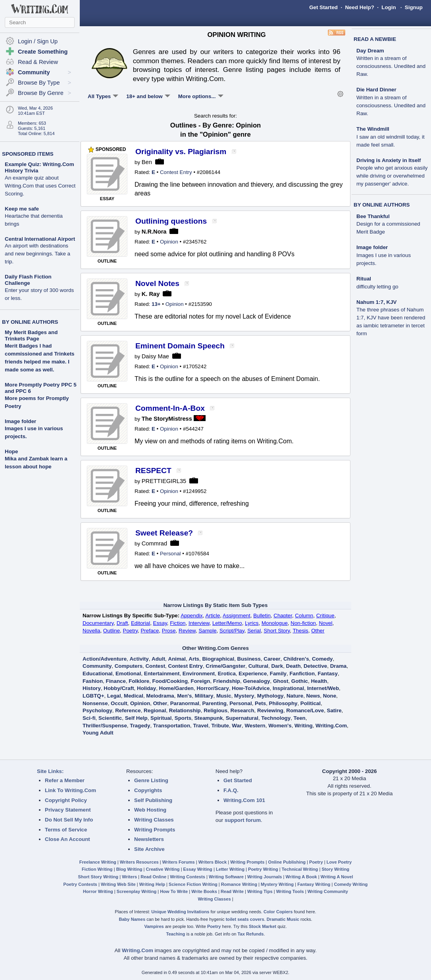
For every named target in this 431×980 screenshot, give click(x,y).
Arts (194, 659)
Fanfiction (302, 674)
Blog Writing (129, 869)
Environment (199, 674)
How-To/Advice (251, 688)
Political (311, 703)
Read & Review (38, 62)
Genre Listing (151, 780)
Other (318, 631)
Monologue (275, 623)
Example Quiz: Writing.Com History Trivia (40, 179)
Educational (98, 674)
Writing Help (152, 884)
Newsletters (149, 839)
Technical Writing (300, 869)
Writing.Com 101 (244, 800)
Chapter (283, 616)
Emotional (128, 674)
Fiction (178, 623)
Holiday (146, 688)
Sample (207, 631)
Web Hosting (150, 810)
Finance (116, 681)
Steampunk (208, 718)
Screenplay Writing (137, 891)
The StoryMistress (167, 419)
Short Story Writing (98, 877)
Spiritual (161, 718)
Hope (11, 451)
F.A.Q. (231, 790)
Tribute (220, 726)
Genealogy (256, 681)
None (330, 696)
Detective (315, 666)
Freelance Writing (98, 862)
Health (319, 681)
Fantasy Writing (314, 884)
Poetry (131, 631)
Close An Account (67, 839)
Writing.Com (331, 726)
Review (187, 631)
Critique (325, 616)
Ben (147, 162)
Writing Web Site (118, 884)
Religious (215, 710)
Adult (158, 659)
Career (272, 659)
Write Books (204, 891)
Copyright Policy (66, 800)
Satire (334, 710)
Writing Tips (260, 891)
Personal (170, 554)
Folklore (139, 681)
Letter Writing (230, 869)
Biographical (218, 659)
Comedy (322, 659)
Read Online (153, 877)
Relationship (185, 710)
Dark (277, 666)
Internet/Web (323, 688)
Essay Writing (198, 869)
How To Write (174, 891)
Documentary (98, 623)
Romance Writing (239, 884)
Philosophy (283, 703)
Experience (253, 674)
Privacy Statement (68, 810)
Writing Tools (290, 891)
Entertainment (162, 674)
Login (389, 7)
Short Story (277, 631)
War (237, 726)
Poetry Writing (263, 869)
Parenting (214, 703)
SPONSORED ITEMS (28, 154)
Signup (414, 7)
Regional (155, 710)
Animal (177, 659)
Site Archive (149, 849)
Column (304, 616)
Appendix (192, 616)
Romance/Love (305, 710)
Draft (122, 623)
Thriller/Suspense (105, 726)
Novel (325, 623)
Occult (119, 703)
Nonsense (95, 703)
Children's (296, 659)
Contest (155, 666)
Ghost (281, 681)
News (313, 696)
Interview (199, 623)
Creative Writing (163, 869)
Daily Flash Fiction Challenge (39, 287)
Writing (304, 726)
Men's (184, 696)
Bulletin (262, 616)
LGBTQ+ (93, 696)
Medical (134, 696)
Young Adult (98, 733)
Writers (129, 877)
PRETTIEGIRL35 (164, 481)
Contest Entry (176, 172)
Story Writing (335, 869)
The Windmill (391, 137)
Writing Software (226, 877)
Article (213, 616)
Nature (295, 696)
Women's (280, 726)
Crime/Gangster (225, 666)
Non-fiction (303, 623)
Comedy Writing (351, 884)
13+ (156, 304)
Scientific (110, 718)
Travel (201, 726)
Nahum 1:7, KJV (391, 318)
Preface (150, 631)
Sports (183, 718)
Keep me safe (34, 216)
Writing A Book (301, 877)
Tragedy (140, 726)
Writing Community (328, 891)
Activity (139, 659)
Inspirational (288, 688)
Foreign (201, 681)
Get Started (323, 7)
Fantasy (328, 674)
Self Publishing (153, 800)
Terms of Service (66, 830)
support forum (243, 820)
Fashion (93, 681)
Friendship (227, 681)
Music (224, 696)
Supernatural (242, 718)
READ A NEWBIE (375, 39)
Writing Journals (265, 877)
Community (97, 666)
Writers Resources (139, 862)
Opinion (169, 242)
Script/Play (232, 631)
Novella (91, 631)
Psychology (97, 710)
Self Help (136, 718)
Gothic (300, 681)
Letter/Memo (227, 623)
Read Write (232, 891)
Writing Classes (154, 820)
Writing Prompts (155, 830)
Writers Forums (179, 862)
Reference (128, 710)
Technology (276, 718)
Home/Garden (176, 688)
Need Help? (359, 7)
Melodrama (160, 696)
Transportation (172, 726)
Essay (160, 623)
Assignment (237, 616)
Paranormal (185, 703)
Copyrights (148, 790)
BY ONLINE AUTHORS (30, 322)
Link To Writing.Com (70, 790)
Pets (260, 703)
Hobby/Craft (119, 688)
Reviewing (270, 710)
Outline (112, 631)
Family (278, 674)
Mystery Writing (277, 884)
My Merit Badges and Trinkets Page (31, 335)
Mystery (244, 696)
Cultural (258, 666)
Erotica (227, 674)
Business (249, 659)
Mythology (270, 696)
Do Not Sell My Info (69, 820)
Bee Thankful (388, 224)
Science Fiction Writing (193, 884)
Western (255, 726)
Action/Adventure (105, 659)
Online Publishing (287, 862)
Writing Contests (188, 877)
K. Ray (151, 294)
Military (204, 696)
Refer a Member (65, 780)
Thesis (300, 631)
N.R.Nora (154, 232)
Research (242, 710)
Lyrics (252, 623)
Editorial (140, 623)
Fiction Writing (97, 869)
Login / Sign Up (38, 41)
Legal (114, 696)
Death (293, 666)
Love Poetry (339, 862)
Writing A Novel (337, 877)
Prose (169, 631)
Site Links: (50, 771)
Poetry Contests (80, 884)
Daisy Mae (155, 356)
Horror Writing (98, 891)
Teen (300, 718)
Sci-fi (89, 718)
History (92, 688)
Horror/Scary (213, 688)
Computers (129, 666)
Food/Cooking (170, 681)
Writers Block (213, 862)
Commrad (154, 543)
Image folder (20, 421)
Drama (339, 666)
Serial (254, 631)
